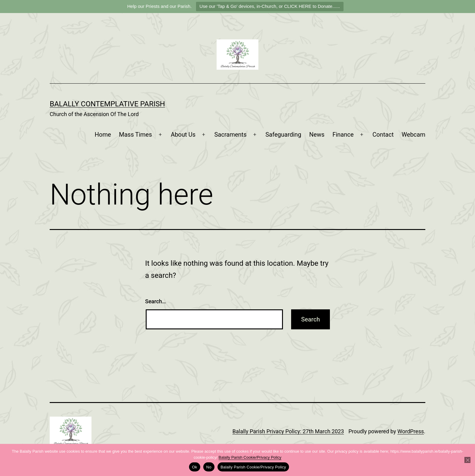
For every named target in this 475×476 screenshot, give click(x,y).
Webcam (414, 135)
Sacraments (230, 135)
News (317, 135)
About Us (183, 135)
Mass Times (136, 135)
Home (103, 135)
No (209, 467)
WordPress (411, 431)
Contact (383, 135)
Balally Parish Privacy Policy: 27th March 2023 (288, 431)
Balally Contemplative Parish (107, 104)
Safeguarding (283, 135)
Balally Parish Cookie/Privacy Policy (250, 457)
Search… (156, 301)
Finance (343, 135)
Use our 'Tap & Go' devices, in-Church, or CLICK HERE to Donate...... (270, 6)
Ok (195, 467)
